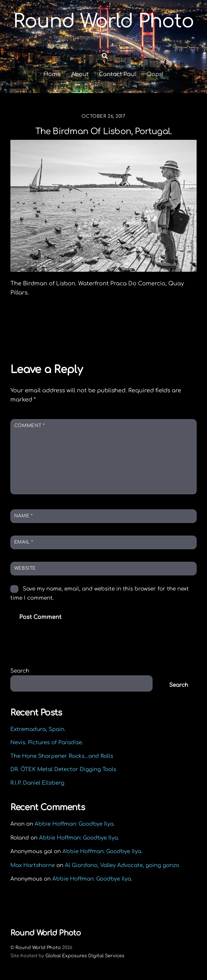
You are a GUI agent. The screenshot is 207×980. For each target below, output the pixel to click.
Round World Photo (38, 947)
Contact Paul (118, 74)
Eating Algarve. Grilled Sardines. (140, 336)
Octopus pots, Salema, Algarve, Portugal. (80, 325)
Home (52, 74)
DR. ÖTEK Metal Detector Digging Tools (63, 769)
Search (20, 671)
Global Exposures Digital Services (85, 956)
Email (24, 542)
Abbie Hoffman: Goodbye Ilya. (75, 824)
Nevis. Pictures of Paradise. (47, 742)
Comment (29, 426)
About (80, 74)
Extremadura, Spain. (38, 729)
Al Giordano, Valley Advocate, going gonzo (122, 865)
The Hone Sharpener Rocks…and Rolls (62, 756)
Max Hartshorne (33, 865)
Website (25, 568)
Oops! (155, 74)
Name (23, 516)
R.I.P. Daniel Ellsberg (37, 783)
